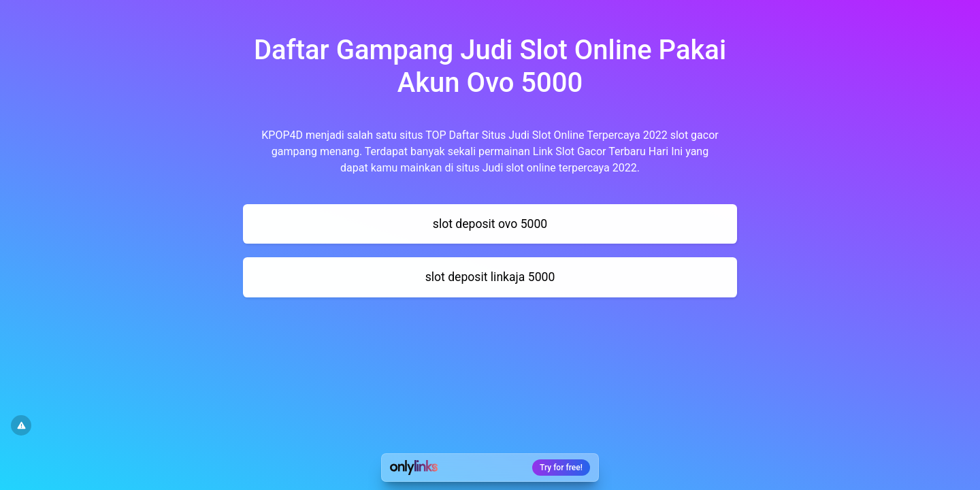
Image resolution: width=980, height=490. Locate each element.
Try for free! (561, 468)
